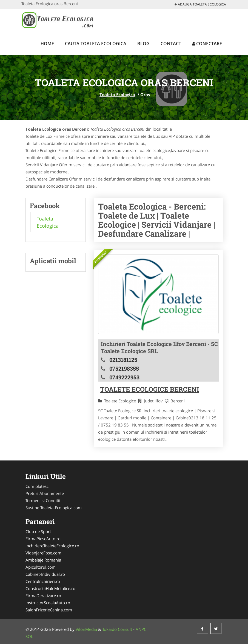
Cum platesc (37, 486)
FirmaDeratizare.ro (43, 596)
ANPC (141, 629)
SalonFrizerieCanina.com (49, 610)
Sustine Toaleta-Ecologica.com (54, 508)
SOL (29, 636)
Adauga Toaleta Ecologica (200, 4)
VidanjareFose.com (43, 553)
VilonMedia (86, 629)
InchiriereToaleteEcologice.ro (52, 546)
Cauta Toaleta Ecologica (96, 44)
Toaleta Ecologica (117, 95)
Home (47, 44)
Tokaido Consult (117, 629)
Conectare (207, 44)
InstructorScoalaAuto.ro (48, 603)
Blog (143, 44)
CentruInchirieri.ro (43, 581)
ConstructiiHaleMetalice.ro (50, 588)
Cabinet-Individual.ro (45, 574)
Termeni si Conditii (43, 500)
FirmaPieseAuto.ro (43, 539)
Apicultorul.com (41, 567)
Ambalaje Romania (43, 560)
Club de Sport (38, 531)
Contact (171, 44)
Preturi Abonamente (45, 493)
